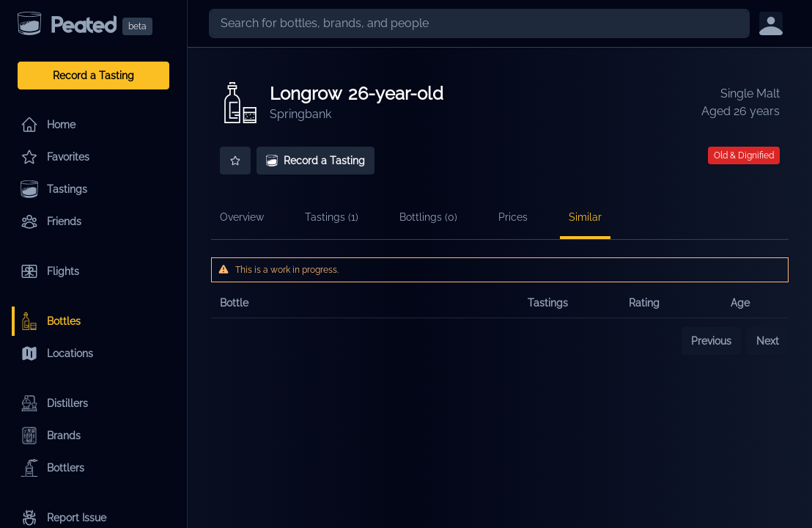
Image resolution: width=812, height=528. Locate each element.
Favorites (55, 157)
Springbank (300, 114)
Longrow (306, 93)
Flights (50, 271)
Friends (51, 221)
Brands (51, 436)
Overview (242, 217)
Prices (513, 217)
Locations (57, 353)
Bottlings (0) (428, 217)
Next (768, 341)
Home (48, 125)
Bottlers (52, 468)
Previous (711, 341)
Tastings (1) (332, 217)
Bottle (234, 303)
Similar (585, 217)
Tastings (54, 189)
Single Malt (750, 93)
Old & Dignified (744, 155)
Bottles (51, 321)
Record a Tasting (93, 76)
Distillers (54, 403)
